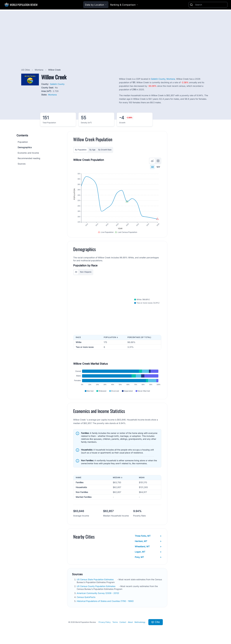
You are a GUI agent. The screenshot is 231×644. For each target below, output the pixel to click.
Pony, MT (148, 557)
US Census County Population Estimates (96, 586)
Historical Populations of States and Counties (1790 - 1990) (105, 601)
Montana (39, 70)
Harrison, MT (148, 541)
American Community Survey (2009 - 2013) (98, 593)
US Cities (26, 70)
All (152, 167)
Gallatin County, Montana (163, 79)
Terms (115, 622)
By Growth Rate (105, 150)
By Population (81, 150)
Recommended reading (29, 158)
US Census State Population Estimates (95, 579)
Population (23, 142)
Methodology (140, 622)
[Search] (211, 5)
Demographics (25, 147)
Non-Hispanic (86, 272)
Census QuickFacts (86, 597)
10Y (158, 167)
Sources (22, 164)
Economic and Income (28, 153)
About (130, 622)
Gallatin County (57, 84)
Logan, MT (148, 552)
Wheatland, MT (148, 547)
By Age (92, 150)
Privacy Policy (105, 622)
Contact (123, 622)
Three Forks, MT (148, 536)
